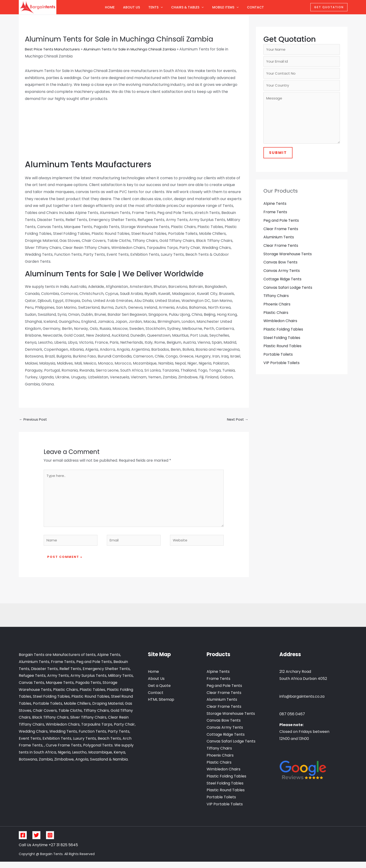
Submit (278, 157)
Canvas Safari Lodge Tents (288, 293)
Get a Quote (159, 692)
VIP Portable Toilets (281, 369)
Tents (156, 7)
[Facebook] (23, 841)
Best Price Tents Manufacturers (54, 49)
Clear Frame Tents (281, 234)
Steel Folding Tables (282, 343)
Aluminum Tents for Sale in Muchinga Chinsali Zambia (136, 49)
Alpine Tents (275, 208)
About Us (131, 7)
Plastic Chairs (276, 318)
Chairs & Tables (187, 7)
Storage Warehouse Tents (288, 259)
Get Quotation (329, 7)
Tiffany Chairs (276, 301)
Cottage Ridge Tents (282, 284)
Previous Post (34, 420)
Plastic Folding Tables (283, 335)
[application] (161, 7)
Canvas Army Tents (282, 276)
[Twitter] (36, 841)
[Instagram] (50, 841)
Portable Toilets (278, 360)
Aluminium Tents (279, 242)
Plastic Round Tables (282, 352)
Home (110, 7)
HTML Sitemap (161, 706)
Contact (255, 7)
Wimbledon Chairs (280, 326)
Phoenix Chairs (277, 310)
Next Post (237, 420)
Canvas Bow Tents (280, 267)
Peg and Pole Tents (281, 225)
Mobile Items (225, 7)
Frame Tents (275, 217)
